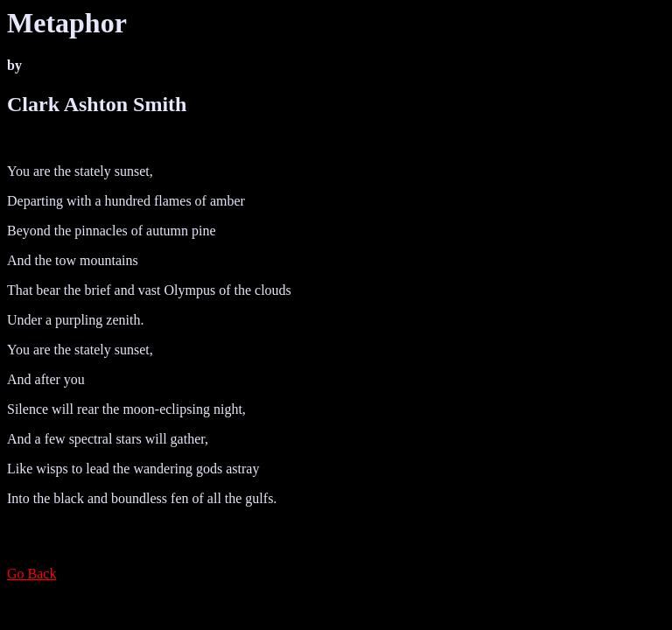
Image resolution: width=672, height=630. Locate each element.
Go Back (31, 574)
